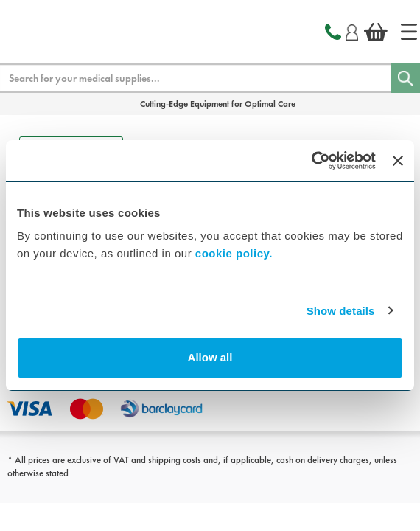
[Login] (352, 30)
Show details (341, 311)
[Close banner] (398, 161)
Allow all (210, 357)
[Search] (405, 78)
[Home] (409, 32)
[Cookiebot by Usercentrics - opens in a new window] (311, 161)
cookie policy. (234, 253)
